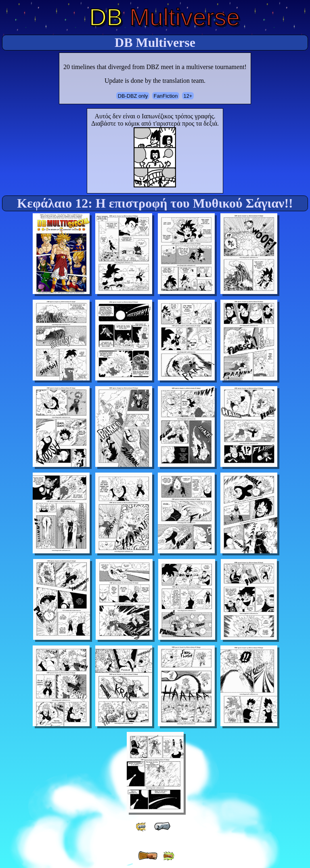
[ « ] (162, 826)
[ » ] (148, 856)
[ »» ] (168, 856)
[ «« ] (142, 827)
